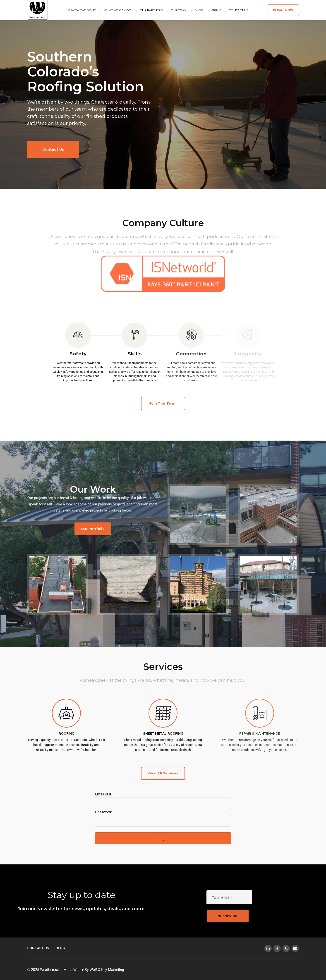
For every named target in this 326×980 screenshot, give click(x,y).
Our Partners (151, 10)
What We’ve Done (81, 10)
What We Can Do (118, 10)
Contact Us (239, 10)
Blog (199, 10)
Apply (216, 10)
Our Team (179, 10)
